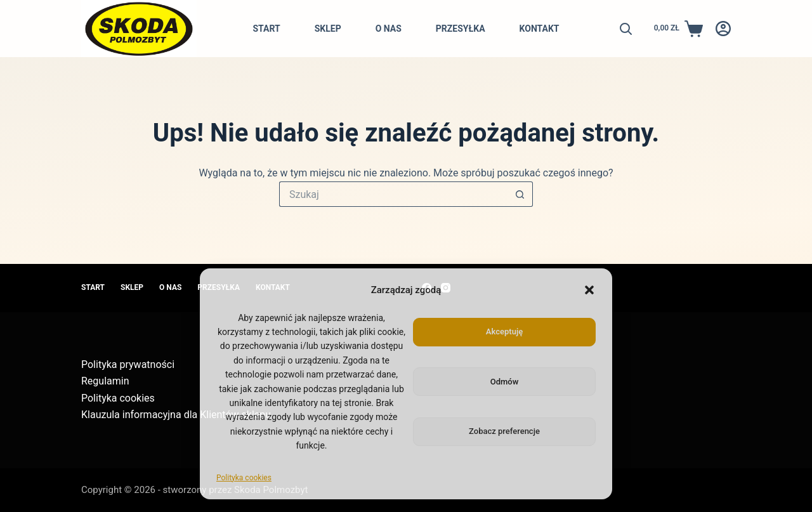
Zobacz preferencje (504, 431)
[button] (589, 290)
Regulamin (105, 381)
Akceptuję (504, 331)
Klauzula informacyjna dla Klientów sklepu (176, 415)
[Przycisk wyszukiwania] (520, 194)
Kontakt (540, 29)
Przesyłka (461, 29)
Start (266, 29)
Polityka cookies (244, 478)
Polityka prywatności (128, 364)
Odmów (505, 382)
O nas (389, 29)
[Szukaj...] (393, 194)
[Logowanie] (723, 29)
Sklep (328, 29)
